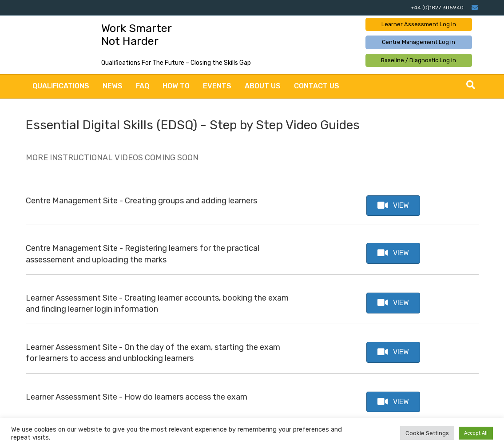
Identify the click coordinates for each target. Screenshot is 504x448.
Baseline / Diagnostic (419, 60)
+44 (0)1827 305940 (437, 8)
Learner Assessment (419, 24)
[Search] (471, 85)
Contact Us (317, 86)
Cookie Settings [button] (427, 433)
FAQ (143, 86)
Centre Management (419, 42)
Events (217, 86)
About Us (263, 86)
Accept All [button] (476, 433)
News (113, 86)
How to (176, 86)
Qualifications (61, 86)
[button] (393, 206)
